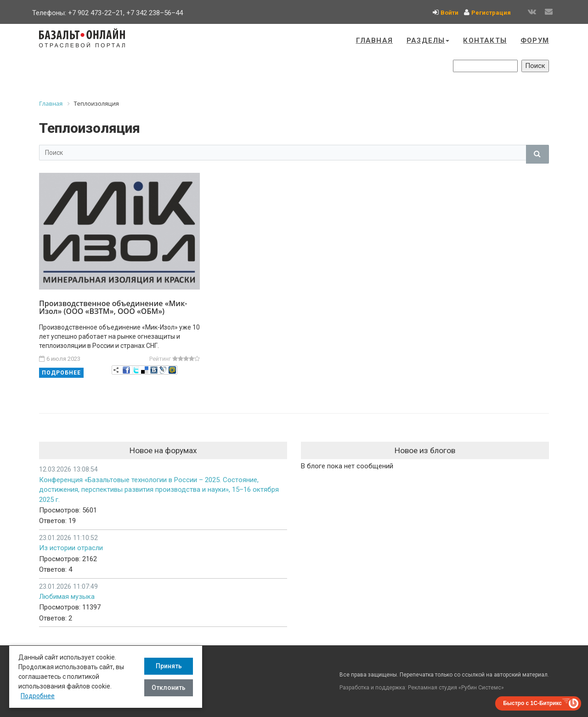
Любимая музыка (67, 597)
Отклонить (169, 688)
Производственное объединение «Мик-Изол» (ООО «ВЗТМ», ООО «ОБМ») (113, 307)
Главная (374, 40)
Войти (449, 13)
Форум (535, 40)
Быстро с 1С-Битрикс (532, 703)
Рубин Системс (481, 688)
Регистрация (491, 13)
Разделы (428, 40)
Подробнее (61, 373)
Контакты (485, 40)
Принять (169, 666)
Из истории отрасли (71, 548)
